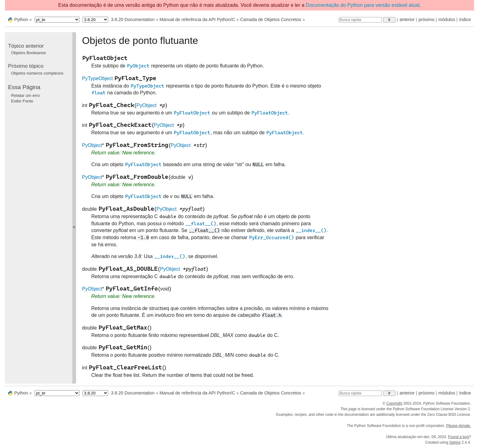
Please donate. (459, 426)
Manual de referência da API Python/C (197, 19)
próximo (427, 19)
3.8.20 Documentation (133, 19)
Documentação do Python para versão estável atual (363, 5)
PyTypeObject (97, 78)
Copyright (394, 403)
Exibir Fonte (22, 101)
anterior (407, 19)
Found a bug (458, 437)
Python (21, 19)
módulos (447, 19)
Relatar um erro (26, 95)
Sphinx (455, 442)
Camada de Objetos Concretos (271, 19)
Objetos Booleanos (29, 53)
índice (465, 19)
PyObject (146, 105)
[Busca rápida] (360, 20)
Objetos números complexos (37, 73)
